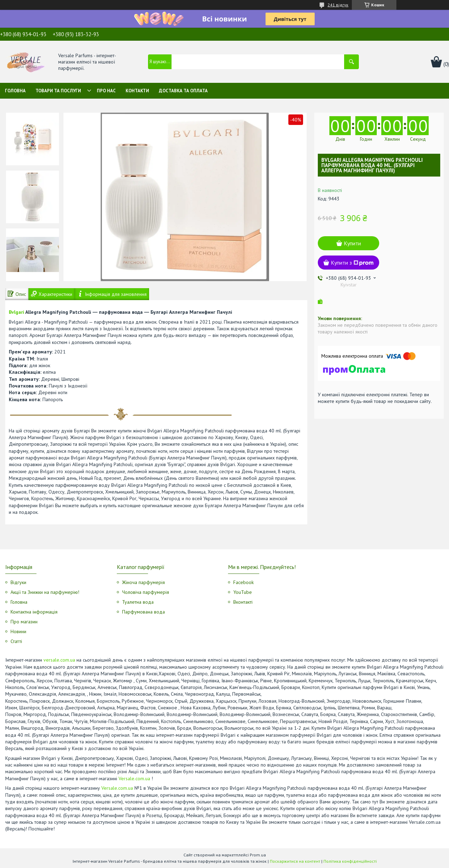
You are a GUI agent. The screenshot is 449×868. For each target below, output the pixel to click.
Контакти (137, 91)
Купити (352, 243)
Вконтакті (243, 602)
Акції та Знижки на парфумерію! (45, 592)
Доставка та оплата (183, 91)
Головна (15, 91)
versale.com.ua (59, 660)
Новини (18, 631)
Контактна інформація (34, 612)
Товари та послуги (58, 91)
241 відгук (338, 5)
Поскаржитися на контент (295, 861)
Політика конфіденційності (350, 861)
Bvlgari (16, 312)
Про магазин (24, 622)
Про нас (106, 91)
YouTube (243, 592)
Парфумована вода (143, 612)
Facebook (243, 582)
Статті (16, 641)
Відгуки (18, 582)
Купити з (352, 263)
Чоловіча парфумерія (146, 592)
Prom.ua (258, 855)
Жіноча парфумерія (143, 582)
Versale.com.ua (134, 778)
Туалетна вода (138, 602)
